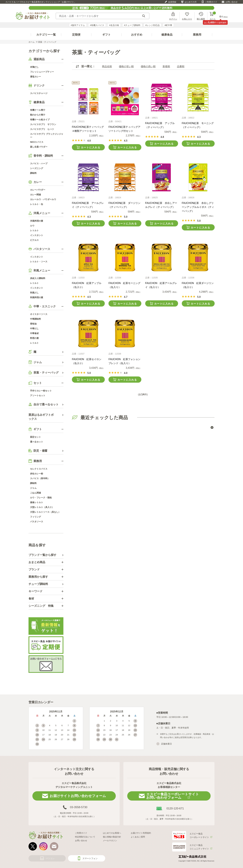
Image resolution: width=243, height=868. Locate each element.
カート (213, 16)
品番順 (181, 66)
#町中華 (168, 25)
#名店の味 (114, 25)
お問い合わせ (232, 2)
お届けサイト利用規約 (141, 833)
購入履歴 (201, 19)
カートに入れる (91, 147)
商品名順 (107, 66)
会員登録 (172, 2)
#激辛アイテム (78, 25)
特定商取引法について (85, 837)
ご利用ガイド (211, 2)
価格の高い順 (148, 66)
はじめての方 (191, 2)
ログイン (173, 19)
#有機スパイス (97, 25)
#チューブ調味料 (132, 25)
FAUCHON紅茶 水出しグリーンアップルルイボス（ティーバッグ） (198, 207)
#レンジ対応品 (152, 25)
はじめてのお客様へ (112, 833)
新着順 (166, 66)
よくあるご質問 (138, 837)
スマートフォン (90, 858)
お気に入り (187, 19)
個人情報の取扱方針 (112, 837)
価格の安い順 (126, 66)
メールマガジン (110, 841)
